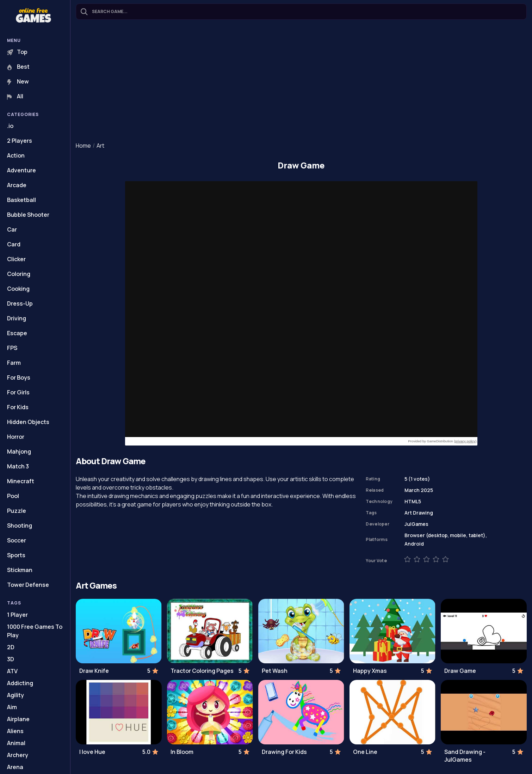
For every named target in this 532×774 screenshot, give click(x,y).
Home (83, 146)
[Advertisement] (301, 81)
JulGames (416, 524)
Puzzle (17, 511)
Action (16, 155)
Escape (17, 333)
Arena (15, 767)
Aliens (15, 731)
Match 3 (18, 466)
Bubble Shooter (28, 215)
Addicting (20, 683)
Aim (12, 707)
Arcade (17, 185)
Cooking (18, 289)
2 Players (20, 141)
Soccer (17, 540)
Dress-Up (20, 303)
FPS (12, 348)
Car (12, 229)
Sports (16, 555)
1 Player (17, 615)
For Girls (18, 392)
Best (18, 67)
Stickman (20, 570)
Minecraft (21, 481)
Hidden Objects (28, 422)
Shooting (20, 526)
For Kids (18, 407)
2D (11, 647)
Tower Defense (28, 585)
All (15, 96)
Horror (16, 437)
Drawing (423, 513)
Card (14, 244)
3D (11, 659)
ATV (12, 671)
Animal (16, 743)
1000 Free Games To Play (35, 631)
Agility (16, 695)
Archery (18, 755)
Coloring (19, 274)
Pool (13, 496)
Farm (14, 363)
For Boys (19, 377)
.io (10, 126)
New (18, 81)
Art (100, 146)
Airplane (18, 719)
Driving (17, 318)
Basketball (21, 200)
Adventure (21, 170)
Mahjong (19, 451)
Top (17, 52)
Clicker (16, 259)
